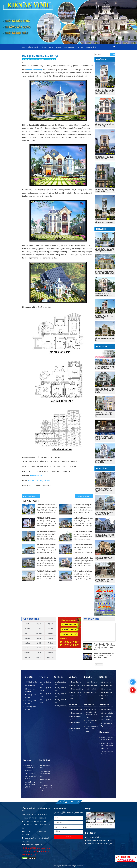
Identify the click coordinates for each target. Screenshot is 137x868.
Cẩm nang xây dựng (69, 47)
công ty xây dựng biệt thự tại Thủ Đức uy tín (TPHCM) (104, 513)
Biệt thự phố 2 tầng (107, 682)
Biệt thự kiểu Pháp (91, 685)
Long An (39, 653)
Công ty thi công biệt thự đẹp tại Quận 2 (107, 738)
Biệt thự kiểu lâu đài (92, 682)
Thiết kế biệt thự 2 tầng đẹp (30, 696)
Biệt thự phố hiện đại (106, 697)
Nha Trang (51, 648)
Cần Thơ (51, 628)
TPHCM (27, 624)
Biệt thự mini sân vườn (75, 730)
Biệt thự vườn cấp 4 (76, 692)
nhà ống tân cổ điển (107, 713)
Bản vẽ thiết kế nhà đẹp (107, 725)
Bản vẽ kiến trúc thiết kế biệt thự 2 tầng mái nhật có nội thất (104, 272)
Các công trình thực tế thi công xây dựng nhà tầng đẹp (105, 367)
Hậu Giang (27, 643)
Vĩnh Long (39, 657)
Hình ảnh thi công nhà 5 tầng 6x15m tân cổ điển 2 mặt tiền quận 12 (104, 438)
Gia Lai (39, 648)
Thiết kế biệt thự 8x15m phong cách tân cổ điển (47, 518)
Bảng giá (58, 47)
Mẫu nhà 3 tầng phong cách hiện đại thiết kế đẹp (105, 190)
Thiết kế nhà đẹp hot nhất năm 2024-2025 (92, 729)
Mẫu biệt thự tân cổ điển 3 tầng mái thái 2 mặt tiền (83, 545)
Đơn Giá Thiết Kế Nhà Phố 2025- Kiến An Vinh (31, 776)
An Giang (27, 628)
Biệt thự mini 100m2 (76, 710)
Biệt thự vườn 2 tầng (77, 689)
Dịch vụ (51, 47)
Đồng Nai (27, 638)
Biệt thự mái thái (30, 685)
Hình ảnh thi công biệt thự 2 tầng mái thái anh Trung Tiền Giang (104, 490)
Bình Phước (51, 633)
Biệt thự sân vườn (76, 682)
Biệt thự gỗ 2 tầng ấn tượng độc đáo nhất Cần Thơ (47, 545)
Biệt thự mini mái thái (75, 724)
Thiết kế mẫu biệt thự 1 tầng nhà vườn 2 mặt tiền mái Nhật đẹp (83, 571)
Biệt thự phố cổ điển (107, 692)
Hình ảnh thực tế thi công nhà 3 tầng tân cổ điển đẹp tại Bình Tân (105, 414)
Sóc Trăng (27, 648)
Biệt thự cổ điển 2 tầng (61, 689)
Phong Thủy (80, 47)
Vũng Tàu (39, 624)
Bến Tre (27, 633)
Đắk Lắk (39, 638)
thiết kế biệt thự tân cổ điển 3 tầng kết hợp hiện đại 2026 (104, 295)
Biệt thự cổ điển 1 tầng (61, 683)
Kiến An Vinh (51, 657)
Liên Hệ (94, 47)
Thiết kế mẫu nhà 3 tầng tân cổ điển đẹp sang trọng (104, 158)
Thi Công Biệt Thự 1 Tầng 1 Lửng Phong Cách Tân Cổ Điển (104, 580)
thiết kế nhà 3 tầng (106, 720)
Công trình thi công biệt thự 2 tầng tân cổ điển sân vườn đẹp (104, 558)
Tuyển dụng (89, 47)
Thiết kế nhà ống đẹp (45, 781)
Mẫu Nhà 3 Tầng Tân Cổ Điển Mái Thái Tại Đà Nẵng (104, 125)
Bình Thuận (27, 653)
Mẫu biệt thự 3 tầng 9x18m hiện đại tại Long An (83, 558)
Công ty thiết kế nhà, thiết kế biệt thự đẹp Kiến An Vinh (107, 746)
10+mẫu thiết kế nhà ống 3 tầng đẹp (107, 753)
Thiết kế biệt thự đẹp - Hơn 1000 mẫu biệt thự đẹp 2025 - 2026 (39, 59)
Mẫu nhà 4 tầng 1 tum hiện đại (104, 222)
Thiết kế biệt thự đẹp (31, 682)
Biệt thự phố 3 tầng (107, 685)
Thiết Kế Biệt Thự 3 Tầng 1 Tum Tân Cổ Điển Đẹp (104, 317)
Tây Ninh (51, 643)
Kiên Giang (51, 638)
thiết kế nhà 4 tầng (106, 716)
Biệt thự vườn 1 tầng (77, 685)
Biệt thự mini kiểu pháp (76, 718)
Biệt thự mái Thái (91, 689)
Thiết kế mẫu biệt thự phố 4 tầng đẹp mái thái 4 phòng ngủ (47, 505)
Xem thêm (99, 665)
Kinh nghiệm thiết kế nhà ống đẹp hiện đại (46, 774)
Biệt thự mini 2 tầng (76, 713)
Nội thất (44, 47)
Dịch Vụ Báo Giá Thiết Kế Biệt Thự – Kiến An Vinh (31, 768)
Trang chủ (25, 47)
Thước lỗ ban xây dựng (45, 766)
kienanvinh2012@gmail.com (39, 481)
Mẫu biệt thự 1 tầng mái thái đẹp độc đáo (83, 531)
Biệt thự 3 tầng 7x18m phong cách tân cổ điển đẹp (47, 531)
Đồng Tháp (27, 657)
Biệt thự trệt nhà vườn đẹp (30, 690)
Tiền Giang (51, 653)
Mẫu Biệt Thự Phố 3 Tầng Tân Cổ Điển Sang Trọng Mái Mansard (104, 250)
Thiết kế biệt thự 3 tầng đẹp (30, 702)
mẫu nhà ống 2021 (106, 710)
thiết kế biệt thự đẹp (37, 848)
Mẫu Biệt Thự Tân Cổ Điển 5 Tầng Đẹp (105, 339)
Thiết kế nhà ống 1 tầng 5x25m (91, 722)
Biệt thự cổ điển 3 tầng (61, 695)
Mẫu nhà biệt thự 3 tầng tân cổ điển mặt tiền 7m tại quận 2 (47, 558)
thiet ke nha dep (31, 855)
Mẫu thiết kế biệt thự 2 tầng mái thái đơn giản (32, 496)
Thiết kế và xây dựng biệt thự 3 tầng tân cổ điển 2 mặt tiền (104, 536)
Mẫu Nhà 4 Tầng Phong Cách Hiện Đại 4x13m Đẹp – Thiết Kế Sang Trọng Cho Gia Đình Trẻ (105, 91)
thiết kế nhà (26, 848)
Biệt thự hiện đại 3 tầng (45, 701)
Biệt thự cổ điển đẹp (61, 706)
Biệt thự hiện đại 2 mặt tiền (45, 689)
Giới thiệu (30, 47)
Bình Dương (39, 633)
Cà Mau (39, 628)
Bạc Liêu (51, 624)
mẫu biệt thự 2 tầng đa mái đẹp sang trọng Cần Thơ (83, 518)
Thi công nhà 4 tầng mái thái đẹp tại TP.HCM (104, 461)
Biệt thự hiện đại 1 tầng (45, 683)
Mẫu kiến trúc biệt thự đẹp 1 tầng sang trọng (83, 505)
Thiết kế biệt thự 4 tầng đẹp (30, 708)
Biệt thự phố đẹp (106, 689)
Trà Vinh (39, 643)
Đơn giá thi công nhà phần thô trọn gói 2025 (30, 785)
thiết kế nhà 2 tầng (33, 851)
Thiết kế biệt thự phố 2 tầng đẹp (85, 496)
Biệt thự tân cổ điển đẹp (91, 694)
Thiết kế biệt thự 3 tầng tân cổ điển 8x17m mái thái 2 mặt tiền (47, 571)
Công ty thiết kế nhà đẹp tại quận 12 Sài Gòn (46, 788)
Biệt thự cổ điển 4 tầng (61, 701)
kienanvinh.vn (36, 475)
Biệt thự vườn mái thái (76, 697)
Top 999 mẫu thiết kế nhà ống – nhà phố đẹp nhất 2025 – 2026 (92, 713)
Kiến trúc (36, 47)
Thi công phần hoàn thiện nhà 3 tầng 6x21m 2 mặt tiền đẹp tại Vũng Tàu (105, 390)
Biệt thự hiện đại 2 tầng (45, 695)
